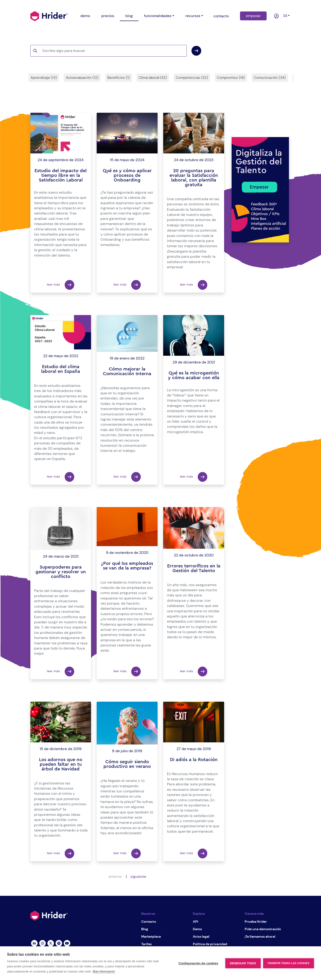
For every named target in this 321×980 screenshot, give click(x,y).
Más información (104, 971)
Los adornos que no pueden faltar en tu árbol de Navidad (61, 764)
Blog (145, 929)
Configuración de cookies (198, 963)
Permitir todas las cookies (289, 963)
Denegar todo (243, 963)
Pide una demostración (263, 929)
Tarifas (146, 944)
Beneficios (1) (119, 78)
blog (129, 16)
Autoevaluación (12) (82, 78)
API (196, 922)
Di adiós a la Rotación (194, 760)
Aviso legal (201, 936)
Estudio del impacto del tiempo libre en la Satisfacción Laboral (61, 175)
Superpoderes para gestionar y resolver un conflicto (61, 572)
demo (85, 16)
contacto (221, 16)
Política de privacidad (210, 944)
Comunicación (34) (270, 78)
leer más (61, 285)
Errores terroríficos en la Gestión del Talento (194, 568)
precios (108, 16)
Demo (197, 929)
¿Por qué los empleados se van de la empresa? (127, 566)
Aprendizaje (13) (44, 78)
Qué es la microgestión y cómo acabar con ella (194, 375)
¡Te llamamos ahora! (260, 936)
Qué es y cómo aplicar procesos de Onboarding (127, 175)
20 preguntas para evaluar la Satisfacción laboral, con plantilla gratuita (194, 178)
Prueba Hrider (256, 922)
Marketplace (151, 936)
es (284, 16)
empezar (253, 16)
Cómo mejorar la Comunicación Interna (127, 371)
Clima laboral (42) (153, 78)
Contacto (149, 922)
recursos (193, 16)
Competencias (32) (192, 78)
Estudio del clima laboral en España (61, 369)
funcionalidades (158, 16)
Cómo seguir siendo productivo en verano (127, 764)
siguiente (138, 877)
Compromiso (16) (231, 78)
